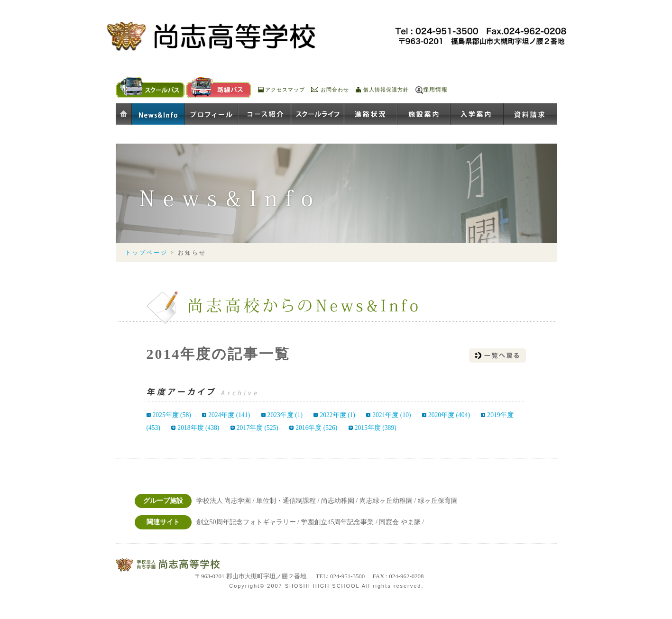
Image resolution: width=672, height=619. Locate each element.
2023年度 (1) (285, 415)
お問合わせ (335, 90)
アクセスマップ (285, 90)
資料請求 (530, 115)
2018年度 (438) (198, 428)
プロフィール (212, 115)
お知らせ (158, 115)
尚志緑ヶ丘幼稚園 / (389, 501)
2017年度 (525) (258, 428)
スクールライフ (318, 115)
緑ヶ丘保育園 (438, 501)
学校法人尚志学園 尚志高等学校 (180, 565)
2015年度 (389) (376, 428)
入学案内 (477, 115)
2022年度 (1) (337, 415)
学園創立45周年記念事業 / (340, 522)
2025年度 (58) (172, 415)
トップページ (147, 253)
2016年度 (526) (316, 428)
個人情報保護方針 (386, 90)
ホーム (124, 115)
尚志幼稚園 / (340, 501)
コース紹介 (265, 115)
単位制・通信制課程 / (289, 501)
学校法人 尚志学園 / (226, 501)
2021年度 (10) (391, 415)
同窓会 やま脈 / (401, 522)
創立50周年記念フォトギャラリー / (249, 522)
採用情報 (435, 90)
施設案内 (424, 115)
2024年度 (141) (229, 415)
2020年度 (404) (449, 415)
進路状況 (371, 115)
